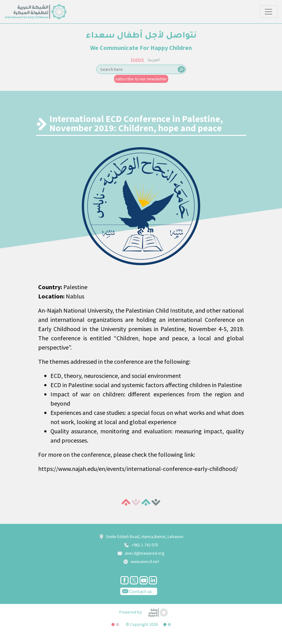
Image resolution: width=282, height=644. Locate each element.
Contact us (136, 591)
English (137, 59)
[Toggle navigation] (268, 12)
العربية (154, 60)
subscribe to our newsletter (141, 79)
